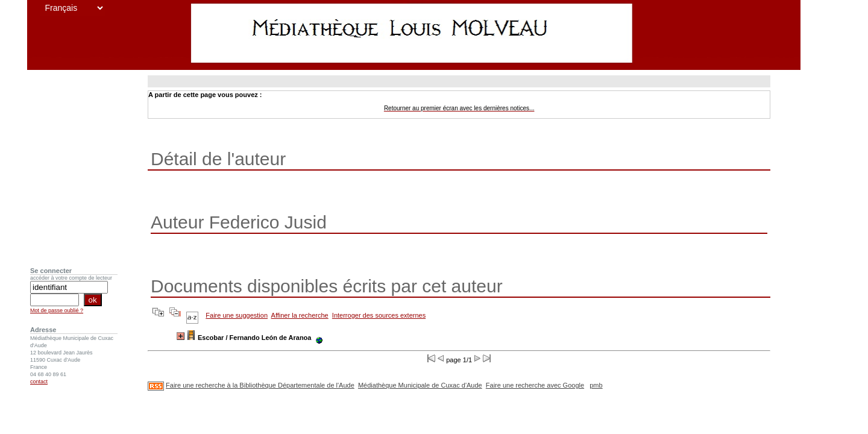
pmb (596, 385)
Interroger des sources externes (379, 315)
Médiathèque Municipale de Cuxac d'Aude (420, 385)
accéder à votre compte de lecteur (71, 278)
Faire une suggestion (237, 315)
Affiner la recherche (300, 315)
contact (39, 382)
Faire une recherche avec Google (535, 385)
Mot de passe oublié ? (57, 310)
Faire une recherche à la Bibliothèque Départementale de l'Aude (260, 385)
